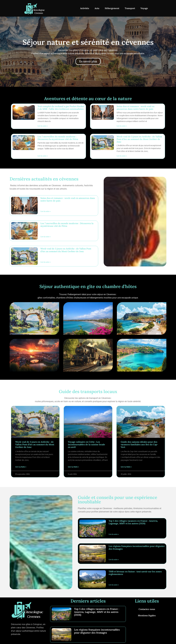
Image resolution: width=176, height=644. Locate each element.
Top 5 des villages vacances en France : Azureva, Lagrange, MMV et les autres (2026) (133, 522)
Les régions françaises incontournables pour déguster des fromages (137, 547)
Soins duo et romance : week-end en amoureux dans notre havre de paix (136, 108)
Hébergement (112, 8)
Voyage (144, 8)
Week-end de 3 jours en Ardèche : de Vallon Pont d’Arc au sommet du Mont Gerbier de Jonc (139, 139)
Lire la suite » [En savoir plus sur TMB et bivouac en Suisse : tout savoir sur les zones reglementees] (114, 585)
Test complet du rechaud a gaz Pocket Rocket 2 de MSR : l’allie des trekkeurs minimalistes (61, 108)
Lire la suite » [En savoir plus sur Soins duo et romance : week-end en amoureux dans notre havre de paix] (122, 126)
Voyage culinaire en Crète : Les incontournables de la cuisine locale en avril (86, 444)
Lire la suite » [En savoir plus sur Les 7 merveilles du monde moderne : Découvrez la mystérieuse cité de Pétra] (43, 156)
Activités (85, 8)
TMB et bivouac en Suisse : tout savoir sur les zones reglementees (135, 573)
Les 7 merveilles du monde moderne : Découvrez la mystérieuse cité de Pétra (58, 138)
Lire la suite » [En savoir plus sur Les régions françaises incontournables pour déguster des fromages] (114, 559)
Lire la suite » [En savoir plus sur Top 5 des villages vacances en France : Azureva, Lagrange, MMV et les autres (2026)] (114, 534)
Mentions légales (147, 615)
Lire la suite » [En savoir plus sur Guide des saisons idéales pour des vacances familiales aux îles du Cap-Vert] (126, 467)
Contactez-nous (147, 609)
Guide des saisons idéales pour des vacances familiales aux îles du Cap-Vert (139, 444)
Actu (97, 8)
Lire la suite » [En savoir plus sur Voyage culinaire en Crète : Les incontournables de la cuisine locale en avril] (73, 467)
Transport (130, 8)
